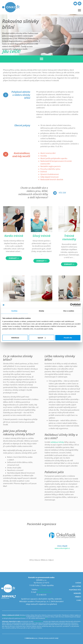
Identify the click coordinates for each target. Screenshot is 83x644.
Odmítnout (15, 338)
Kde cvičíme (76, 586)
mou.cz (37, 560)
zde (46, 618)
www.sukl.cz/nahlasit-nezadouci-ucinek (14, 617)
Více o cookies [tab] (69, 311)
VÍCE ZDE (62, 193)
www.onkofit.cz (38, 621)
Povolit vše (68, 338)
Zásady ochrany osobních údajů (49, 638)
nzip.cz (51, 560)
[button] (79, 10)
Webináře (77, 593)
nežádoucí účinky (57, 442)
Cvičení (78, 583)
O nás (79, 600)
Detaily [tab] (41, 311)
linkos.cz (44, 560)
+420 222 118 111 (45, 589)
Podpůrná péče (75, 590)
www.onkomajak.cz (62, 548)
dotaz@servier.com (44, 592)
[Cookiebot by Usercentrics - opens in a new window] (72, 305)
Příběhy (78, 597)
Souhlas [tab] (14, 311)
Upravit (42, 338)
